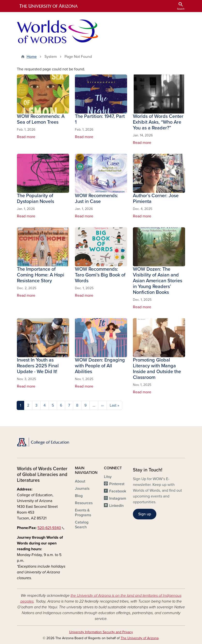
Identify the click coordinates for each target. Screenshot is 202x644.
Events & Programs (83, 513)
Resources (84, 503)
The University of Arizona (140, 638)
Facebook (118, 491)
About (80, 481)
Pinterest (117, 484)
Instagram (118, 498)
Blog (79, 496)
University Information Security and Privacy (101, 632)
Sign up (145, 514)
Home (32, 57)
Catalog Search (82, 525)
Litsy (108, 477)
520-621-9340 (51, 528)
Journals (82, 489)
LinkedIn (116, 506)
